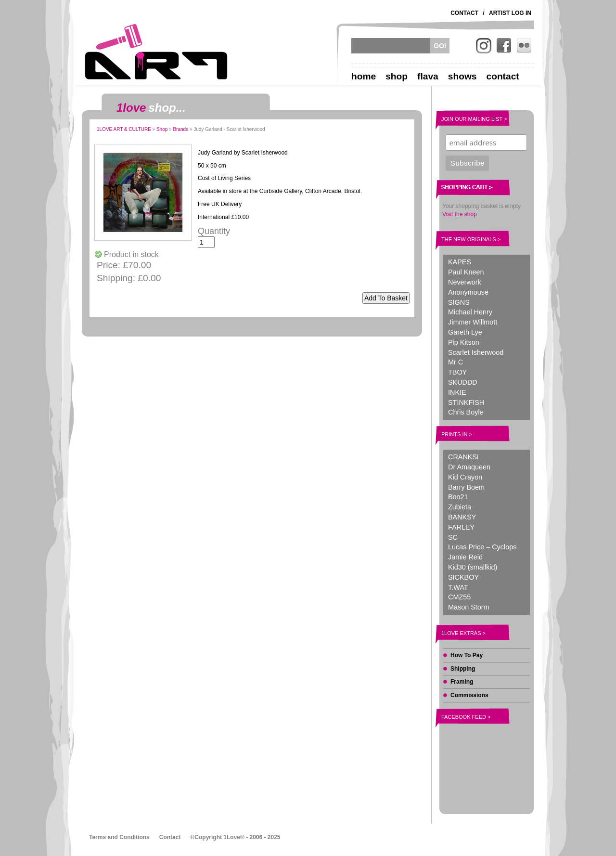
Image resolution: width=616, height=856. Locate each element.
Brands (180, 129)
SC (453, 537)
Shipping (463, 669)
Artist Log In (510, 13)
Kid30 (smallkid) (473, 567)
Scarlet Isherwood (476, 352)
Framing (462, 682)
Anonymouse (468, 292)
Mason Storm (469, 607)
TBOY (457, 372)
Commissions (469, 695)
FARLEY (461, 527)
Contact (464, 13)
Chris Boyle (466, 412)
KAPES (460, 262)
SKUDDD (463, 382)
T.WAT (458, 587)
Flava (428, 76)
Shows (462, 76)
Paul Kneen (466, 272)
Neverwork (465, 282)
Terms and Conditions (119, 837)
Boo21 (458, 497)
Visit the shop (460, 214)
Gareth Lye (465, 332)
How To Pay (467, 655)
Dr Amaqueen (469, 467)
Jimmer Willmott (473, 322)
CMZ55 (459, 597)
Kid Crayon (465, 477)
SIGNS (459, 302)
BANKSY (462, 517)
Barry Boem (466, 487)
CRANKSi (463, 457)
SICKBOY (463, 577)
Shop (397, 76)
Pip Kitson (464, 342)
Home (364, 76)
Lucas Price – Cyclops (482, 547)
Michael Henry (470, 312)
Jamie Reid (465, 557)
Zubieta (460, 507)
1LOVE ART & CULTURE (124, 129)
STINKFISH (466, 402)
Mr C (456, 362)
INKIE (457, 392)
